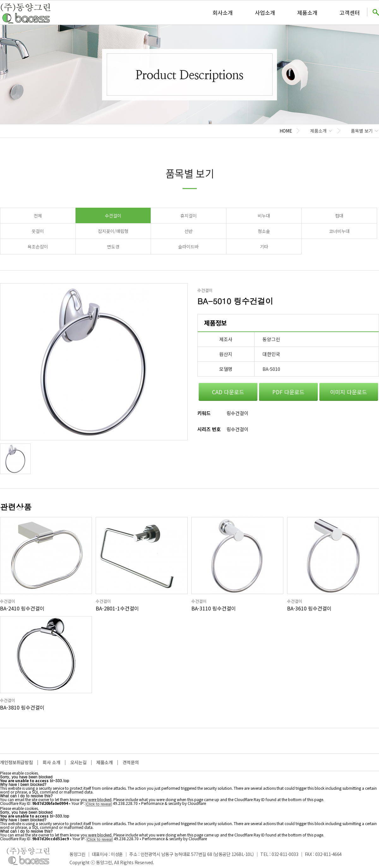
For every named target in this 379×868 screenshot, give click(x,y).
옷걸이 (38, 231)
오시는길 (78, 762)
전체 (38, 216)
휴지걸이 (189, 216)
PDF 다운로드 (288, 392)
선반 (189, 231)
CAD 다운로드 (228, 392)
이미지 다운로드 (349, 392)
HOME (286, 131)
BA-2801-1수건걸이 (117, 608)
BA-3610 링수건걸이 (309, 608)
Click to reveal (99, 804)
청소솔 (264, 231)
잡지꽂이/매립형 (113, 231)
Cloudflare (197, 803)
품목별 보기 (362, 131)
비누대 (264, 216)
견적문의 (131, 762)
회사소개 (223, 12)
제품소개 (307, 12)
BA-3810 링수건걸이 (22, 707)
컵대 (339, 216)
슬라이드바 (188, 247)
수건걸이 (113, 216)
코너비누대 (339, 231)
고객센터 (350, 12)
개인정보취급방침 (16, 762)
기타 (264, 247)
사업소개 (265, 12)
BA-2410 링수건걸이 (22, 608)
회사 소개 (51, 762)
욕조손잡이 (38, 247)
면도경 (113, 247)
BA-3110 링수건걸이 (214, 608)
